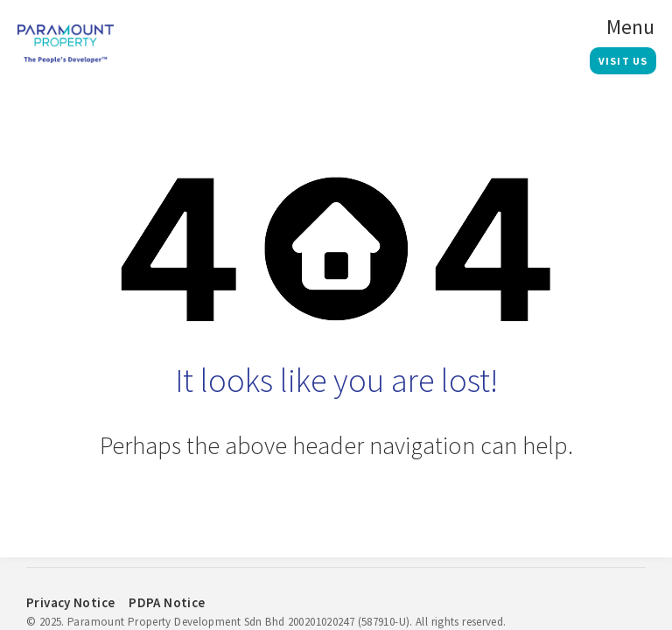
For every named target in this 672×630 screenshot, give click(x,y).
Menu (630, 27)
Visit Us (623, 61)
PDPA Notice (167, 602)
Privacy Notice (70, 602)
